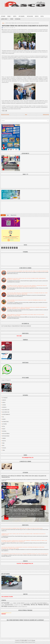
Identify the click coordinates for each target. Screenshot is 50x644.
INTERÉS (15, 16)
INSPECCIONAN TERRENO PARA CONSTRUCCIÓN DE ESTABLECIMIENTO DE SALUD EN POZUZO (25, 26)
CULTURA (4, 405)
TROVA (4, 450)
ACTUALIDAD (3, 16)
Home (3, 23)
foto (3, 417)
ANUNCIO (4, 400)
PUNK (3, 443)
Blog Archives (14, 215)
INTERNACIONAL (18, 19)
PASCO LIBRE (24, 640)
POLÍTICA (42, 16)
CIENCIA (4, 403)
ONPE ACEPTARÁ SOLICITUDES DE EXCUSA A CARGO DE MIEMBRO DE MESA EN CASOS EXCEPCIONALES (25, 554)
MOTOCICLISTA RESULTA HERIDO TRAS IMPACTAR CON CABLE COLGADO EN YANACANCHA (28, 271)
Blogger (34, 640)
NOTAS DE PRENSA (6, 434)
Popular (3, 215)
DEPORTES (37, 16)
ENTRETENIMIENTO (6, 414)
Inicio (26, 114)
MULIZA (4, 429)
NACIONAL (4, 431)
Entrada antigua (46, 114)
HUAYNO (4, 419)
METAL (4, 426)
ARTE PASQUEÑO (22, 16)
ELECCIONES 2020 (6, 410)
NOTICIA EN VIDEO (30, 16)
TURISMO (10, 16)
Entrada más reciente (5, 114)
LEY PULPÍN (4, 424)
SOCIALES (4, 448)
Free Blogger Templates (24, 642)
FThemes (33, 642)
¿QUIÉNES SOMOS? (5, 19)
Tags (8, 215)
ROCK (3, 446)
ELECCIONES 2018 (6, 412)
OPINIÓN (12, 19)
